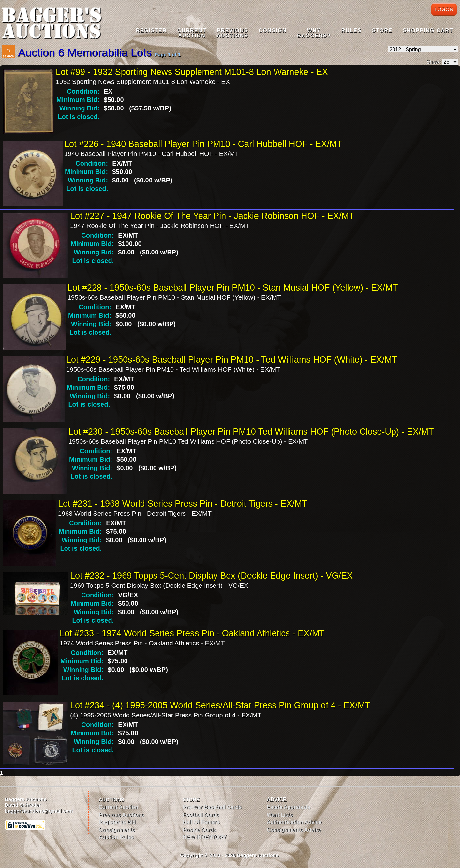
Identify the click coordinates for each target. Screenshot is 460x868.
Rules (351, 30)
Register (151, 30)
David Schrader (23, 805)
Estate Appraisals (289, 807)
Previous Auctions (122, 815)
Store (382, 30)
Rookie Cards (200, 830)
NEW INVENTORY (205, 837)
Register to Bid (117, 822)
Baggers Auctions (26, 799)
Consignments (117, 830)
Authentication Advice (294, 822)
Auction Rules (116, 837)
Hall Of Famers (201, 822)
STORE (191, 799)
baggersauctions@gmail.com (39, 811)
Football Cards (201, 815)
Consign (273, 30)
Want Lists (280, 815)
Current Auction (119, 807)
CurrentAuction (192, 33)
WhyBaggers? (314, 33)
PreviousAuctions (232, 33)
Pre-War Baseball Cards (212, 807)
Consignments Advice (294, 830)
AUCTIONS (111, 799)
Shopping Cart (428, 30)
